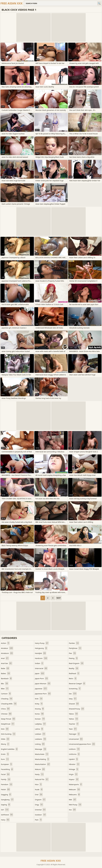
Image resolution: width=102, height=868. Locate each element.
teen (73, 729)
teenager (74, 734)
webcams (75, 794)
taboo (74, 714)
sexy (73, 699)
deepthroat (8, 724)
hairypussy (41, 648)
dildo (5, 739)
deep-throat (8, 719)
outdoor (40, 815)
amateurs (7, 653)
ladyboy (40, 724)
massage (41, 749)
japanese (41, 689)
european (7, 764)
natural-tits (42, 779)
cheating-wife (9, 704)
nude (39, 789)
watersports (76, 784)
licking (40, 744)
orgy (39, 805)
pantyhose (75, 648)
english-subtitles (9, 749)
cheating (7, 699)
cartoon (6, 694)
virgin (73, 774)
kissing (40, 709)
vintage (74, 769)
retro (73, 678)
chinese (6, 714)
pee (73, 653)
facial (5, 774)
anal (5, 658)
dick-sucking (8, 734)
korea (39, 714)
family (6, 779)
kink (39, 699)
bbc (5, 683)
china (6, 709)
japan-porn (42, 678)
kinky (39, 704)
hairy (5, 820)
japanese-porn (43, 694)
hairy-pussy (42, 643)
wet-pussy (75, 805)
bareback (7, 678)
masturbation (43, 764)
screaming (75, 689)
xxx (72, 810)
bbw (5, 689)
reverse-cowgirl (77, 683)
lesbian (40, 734)
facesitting (7, 769)
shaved (74, 704)
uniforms (74, 754)
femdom (7, 784)
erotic (5, 754)
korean (40, 719)
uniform (74, 749)
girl (5, 810)
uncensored (76, 739)
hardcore (41, 658)
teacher (74, 724)
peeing (73, 658)
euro (5, 759)
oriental (40, 810)
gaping (6, 805)
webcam (75, 789)
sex (73, 694)
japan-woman (43, 683)
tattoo (74, 719)
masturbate (42, 754)
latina (39, 729)
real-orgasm (76, 663)
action (5, 643)
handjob (41, 653)
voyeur (74, 779)
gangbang (7, 800)
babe (5, 668)
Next (59, 598)
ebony (5, 744)
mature (40, 769)
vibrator (74, 764)
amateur (7, 648)
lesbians (41, 739)
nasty (39, 774)
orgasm (40, 800)
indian (39, 663)
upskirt (74, 759)
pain (38, 820)
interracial (41, 668)
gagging (6, 794)
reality (74, 668)
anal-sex (7, 663)
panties (74, 643)
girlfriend (7, 815)
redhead (74, 673)
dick (5, 729)
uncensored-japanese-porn (82, 744)
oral (39, 794)
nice (38, 784)
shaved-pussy (77, 709)
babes (6, 673)
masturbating (42, 759)
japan (40, 673)
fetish (6, 789)
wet (73, 800)
